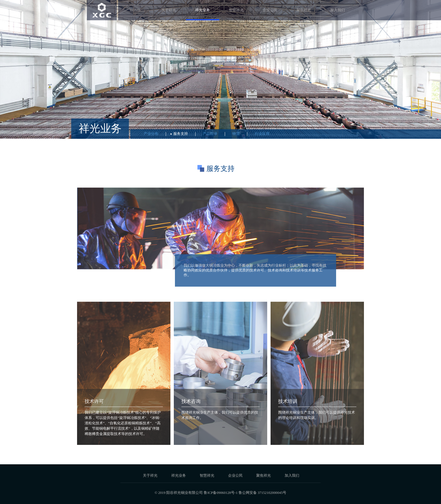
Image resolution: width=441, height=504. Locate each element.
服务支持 (181, 134)
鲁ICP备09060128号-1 (220, 493)
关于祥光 (169, 10)
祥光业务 (202, 10)
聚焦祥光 (304, 10)
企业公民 (270, 10)
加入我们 (337, 10)
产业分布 (151, 134)
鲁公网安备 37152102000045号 (262, 493)
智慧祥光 (236, 10)
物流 (236, 134)
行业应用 (262, 134)
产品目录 (210, 134)
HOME (135, 10)
